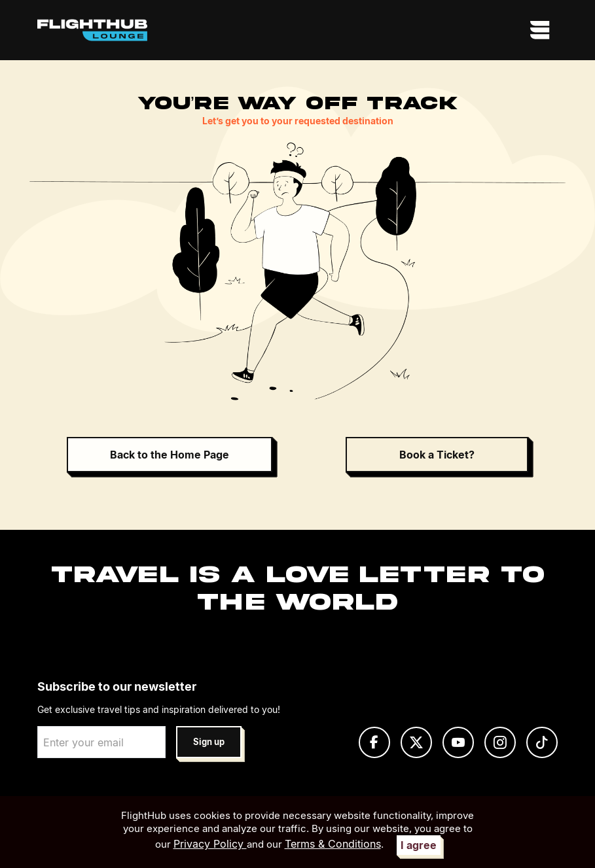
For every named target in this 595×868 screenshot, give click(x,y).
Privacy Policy (210, 844)
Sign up (209, 742)
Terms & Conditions (333, 844)
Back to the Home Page (170, 455)
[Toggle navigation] (540, 30)
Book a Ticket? (437, 455)
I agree (419, 845)
